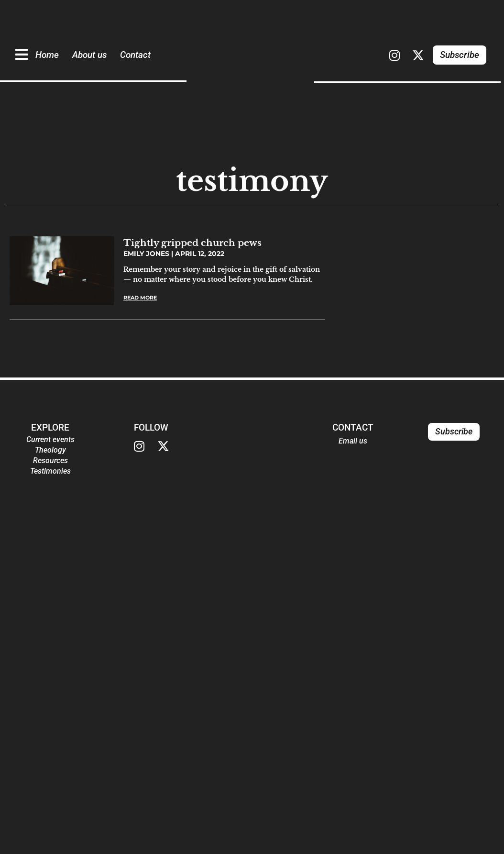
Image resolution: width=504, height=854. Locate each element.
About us (89, 55)
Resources (50, 460)
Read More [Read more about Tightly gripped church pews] (140, 298)
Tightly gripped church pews (192, 243)
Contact (135, 55)
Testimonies (50, 471)
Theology (50, 450)
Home (47, 55)
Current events (50, 439)
